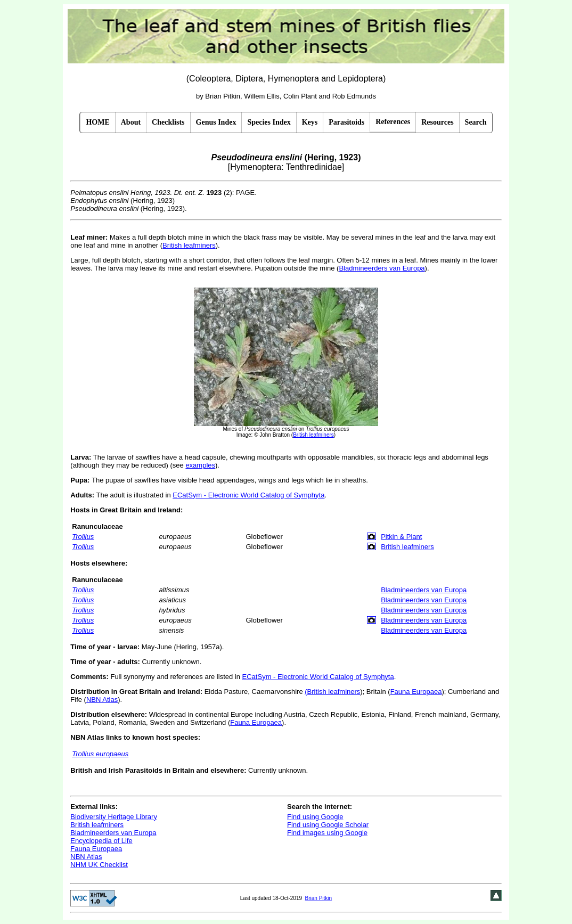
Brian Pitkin (319, 898)
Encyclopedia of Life (101, 841)
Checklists (168, 122)
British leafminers (189, 245)
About (131, 122)
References (393, 122)
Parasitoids (346, 122)
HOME (97, 122)
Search (476, 122)
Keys (310, 122)
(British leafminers (332, 692)
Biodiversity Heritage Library (114, 817)
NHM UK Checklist (99, 865)
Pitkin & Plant (401, 537)
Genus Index (216, 122)
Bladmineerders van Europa (382, 268)
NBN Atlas (102, 700)
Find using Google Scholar (328, 825)
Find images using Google (327, 833)
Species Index (269, 122)
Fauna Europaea (416, 692)
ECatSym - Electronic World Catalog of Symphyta (248, 495)
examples (200, 465)
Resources (437, 122)
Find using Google (315, 817)
